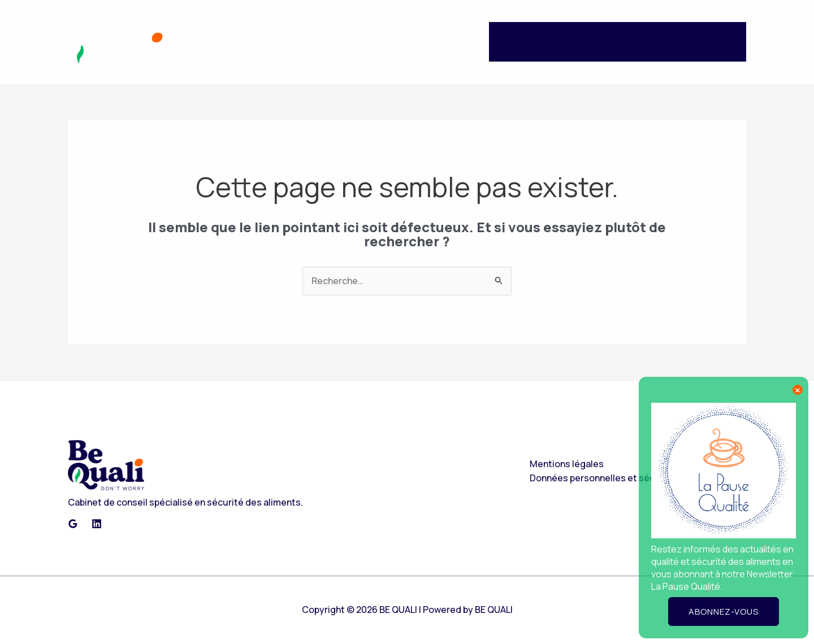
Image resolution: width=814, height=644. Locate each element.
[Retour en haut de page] (106, 465)
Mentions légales (567, 464)
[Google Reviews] (73, 524)
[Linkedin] (97, 524)
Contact (719, 42)
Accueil (514, 42)
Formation (611, 42)
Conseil (667, 42)
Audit (559, 42)
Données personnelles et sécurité (603, 478)
